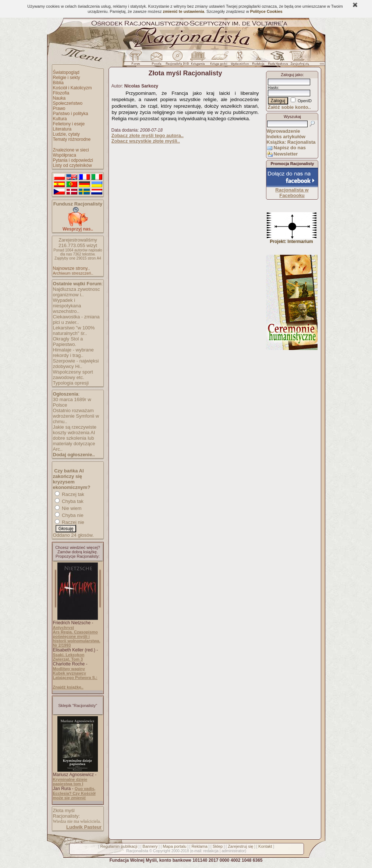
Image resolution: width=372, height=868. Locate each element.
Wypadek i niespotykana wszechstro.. (67, 306)
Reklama (199, 846)
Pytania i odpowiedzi (73, 160)
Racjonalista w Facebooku (292, 193)
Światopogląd (66, 72)
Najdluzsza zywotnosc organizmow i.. (77, 292)
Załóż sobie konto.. (289, 107)
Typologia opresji (71, 383)
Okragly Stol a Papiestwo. (68, 342)
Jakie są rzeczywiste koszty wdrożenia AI (75, 430)
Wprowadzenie (284, 131)
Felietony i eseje (69, 124)
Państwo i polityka (71, 114)
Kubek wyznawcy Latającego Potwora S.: (75, 675)
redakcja (211, 851)
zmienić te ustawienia (183, 11)
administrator (233, 851)
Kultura (60, 119)
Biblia (58, 83)
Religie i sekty (67, 78)
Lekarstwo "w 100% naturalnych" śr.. (74, 331)
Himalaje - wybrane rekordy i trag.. (73, 353)
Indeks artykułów (286, 137)
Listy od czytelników (72, 165)
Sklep (218, 846)
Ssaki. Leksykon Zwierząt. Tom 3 (69, 657)
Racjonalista (137, 851)
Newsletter (286, 154)
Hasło (273, 87)
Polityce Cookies (266, 11)
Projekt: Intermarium (292, 240)
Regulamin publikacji (119, 846)
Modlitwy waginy (69, 669)
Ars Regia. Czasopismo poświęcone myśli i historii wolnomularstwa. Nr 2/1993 (77, 639)
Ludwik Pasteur (84, 827)
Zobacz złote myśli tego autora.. (148, 135)
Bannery (150, 846)
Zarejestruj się (240, 846)
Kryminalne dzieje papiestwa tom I (70, 782)
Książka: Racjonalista (291, 142)
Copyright (162, 851)
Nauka (59, 98)
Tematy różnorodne (72, 139)
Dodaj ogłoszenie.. (74, 455)
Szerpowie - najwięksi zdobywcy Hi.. (76, 364)
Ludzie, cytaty (66, 134)
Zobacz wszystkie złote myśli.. (146, 141)
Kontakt (265, 846)
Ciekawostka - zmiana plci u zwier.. (76, 319)
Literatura (62, 129)
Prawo (59, 108)
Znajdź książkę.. (68, 687)
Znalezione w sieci (71, 150)
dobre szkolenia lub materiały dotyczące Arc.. (74, 444)
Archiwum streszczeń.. (73, 273)
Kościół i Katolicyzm (72, 88)
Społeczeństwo (68, 103)
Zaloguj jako (292, 75)
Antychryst (63, 628)
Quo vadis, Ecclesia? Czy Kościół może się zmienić (74, 793)
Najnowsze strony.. (71, 268)
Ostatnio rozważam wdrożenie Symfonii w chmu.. (76, 416)
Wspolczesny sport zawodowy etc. (73, 375)
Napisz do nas (290, 148)
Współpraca (65, 155)
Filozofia (61, 93)
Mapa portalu (174, 846)
